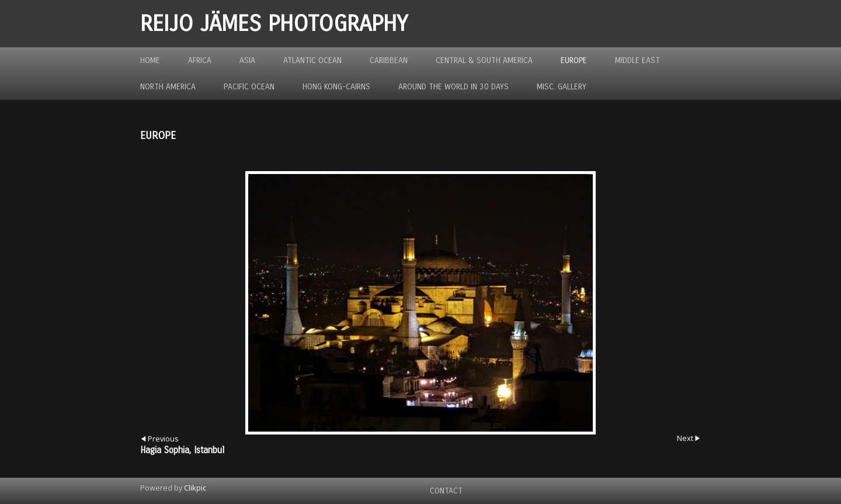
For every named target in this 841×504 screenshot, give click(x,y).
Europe (574, 60)
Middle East (637, 60)
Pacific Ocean (249, 87)
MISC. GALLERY (562, 87)
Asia (247, 60)
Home (150, 60)
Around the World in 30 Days (453, 87)
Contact (446, 491)
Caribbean (389, 60)
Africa (200, 60)
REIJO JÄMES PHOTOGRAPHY (274, 24)
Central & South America (484, 60)
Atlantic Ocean (312, 60)
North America (168, 87)
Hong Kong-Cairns (336, 87)
